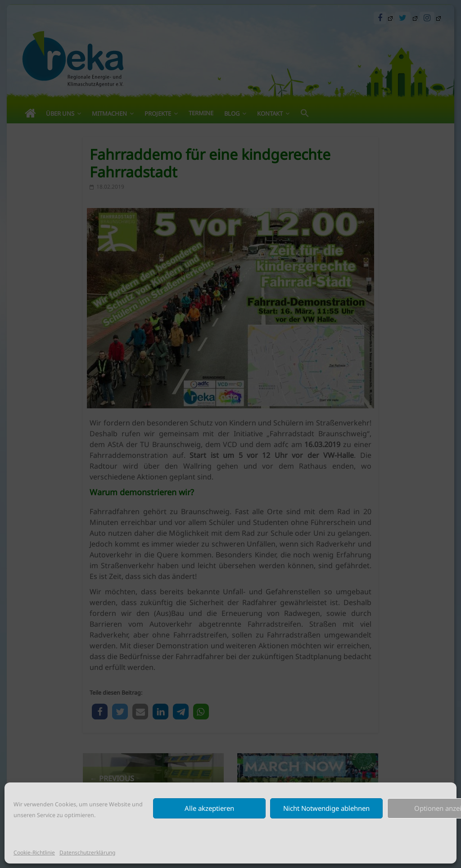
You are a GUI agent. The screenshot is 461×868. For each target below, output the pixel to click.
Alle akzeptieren (209, 808)
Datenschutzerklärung (87, 852)
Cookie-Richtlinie (34, 852)
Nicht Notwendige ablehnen (326, 808)
